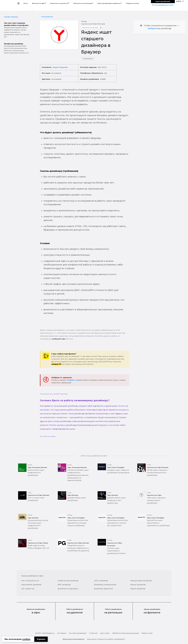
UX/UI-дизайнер (101, 581)
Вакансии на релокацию (83, 3)
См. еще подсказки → (49, 436)
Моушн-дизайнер (138, 585)
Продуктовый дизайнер (141, 581)
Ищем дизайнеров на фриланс (109, 3)
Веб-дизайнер (64, 585)
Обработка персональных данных (126, 633)
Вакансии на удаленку (60, 3)
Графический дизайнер (68, 581)
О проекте (93, 633)
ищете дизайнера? (163, 1)
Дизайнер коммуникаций (105, 585)
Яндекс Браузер (60, 67)
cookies (26, 639)
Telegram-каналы (132, 3)
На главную (62, 633)
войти (179, 1)
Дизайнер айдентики (103, 589)
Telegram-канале (74, 380)
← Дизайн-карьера (10, 17)
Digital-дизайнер (138, 589)
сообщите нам (58, 339)
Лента (26, 3)
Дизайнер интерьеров (68, 589)
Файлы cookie (147, 633)
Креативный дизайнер (31, 585)
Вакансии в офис (39, 3)
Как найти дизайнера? (78, 633)
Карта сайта (105, 633)
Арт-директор (28, 589)
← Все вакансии (46, 17)
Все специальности (30, 581)
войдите (152, 28)
